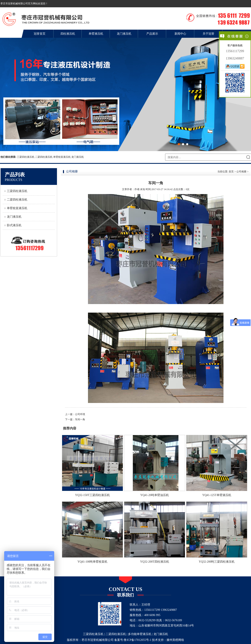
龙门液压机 (124, 34)
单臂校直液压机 (62, 157)
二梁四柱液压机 (44, 157)
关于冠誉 (208, 34)
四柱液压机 (68, 34)
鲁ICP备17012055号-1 (137, 640)
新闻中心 (180, 34)
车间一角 (80, 419)
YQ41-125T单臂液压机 (217, 495)
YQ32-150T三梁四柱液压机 (92, 495)
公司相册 (241, 172)
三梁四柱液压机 (26, 157)
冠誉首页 (40, 34)
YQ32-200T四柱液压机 (154, 562)
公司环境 (80, 414)
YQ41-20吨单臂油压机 (155, 495)
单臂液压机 (96, 34)
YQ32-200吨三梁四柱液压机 (217, 562)
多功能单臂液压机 (140, 634)
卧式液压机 (14, 225)
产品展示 (152, 34)
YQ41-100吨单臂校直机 (93, 562)
